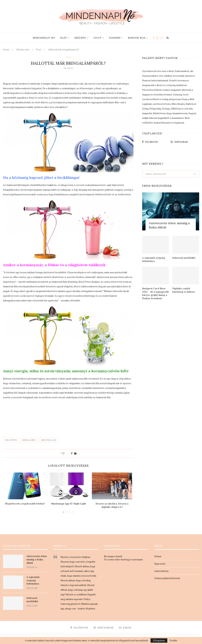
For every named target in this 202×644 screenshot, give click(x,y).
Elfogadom (159, 640)
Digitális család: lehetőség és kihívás (184, 290)
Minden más (137, 38)
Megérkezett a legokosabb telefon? (25, 504)
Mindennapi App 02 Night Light (68, 504)
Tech (38, 50)
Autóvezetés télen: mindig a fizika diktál (169, 225)
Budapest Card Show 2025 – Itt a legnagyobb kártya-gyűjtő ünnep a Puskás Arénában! (155, 293)
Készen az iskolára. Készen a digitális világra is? (112, 505)
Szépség (80, 38)
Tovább (173, 640)
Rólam (158, 556)
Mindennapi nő (44, 38)
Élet (64, 38)
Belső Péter (11, 440)
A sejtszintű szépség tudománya (154, 260)
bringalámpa (29, 440)
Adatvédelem (161, 571)
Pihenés (115, 38)
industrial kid (49, 440)
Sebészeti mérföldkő (184, 258)
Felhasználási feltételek (167, 578)
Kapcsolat (160, 564)
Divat (98, 38)
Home (6, 50)
